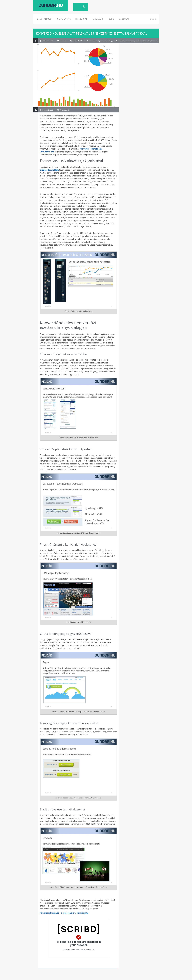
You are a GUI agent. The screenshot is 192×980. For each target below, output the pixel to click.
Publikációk (98, 19)
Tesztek (64, 41)
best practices (101, 41)
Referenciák (81, 19)
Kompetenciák (63, 19)
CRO (122, 41)
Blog (111, 19)
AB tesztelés (91, 41)
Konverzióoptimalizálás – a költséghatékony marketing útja (64, 913)
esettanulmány (130, 41)
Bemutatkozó (44, 19)
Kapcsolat (124, 19)
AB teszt (83, 41)
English (153, 19)
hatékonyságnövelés (143, 41)
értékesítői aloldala (49, 170)
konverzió (155, 41)
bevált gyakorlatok (113, 41)
